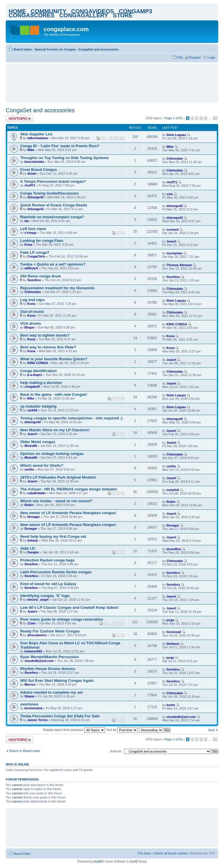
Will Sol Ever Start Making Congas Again (57, 681)
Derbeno (173, 644)
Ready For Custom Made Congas (50, 631)
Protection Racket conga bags (47, 560)
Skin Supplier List (36, 134)
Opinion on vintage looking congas (52, 454)
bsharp (33, 540)
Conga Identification (38, 371)
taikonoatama (38, 138)
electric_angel (38, 600)
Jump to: (116, 751)
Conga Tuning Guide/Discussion (49, 193)
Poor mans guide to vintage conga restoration (62, 619)
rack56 (32, 410)
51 (215, 118)
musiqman (175, 253)
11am (31, 623)
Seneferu (34, 280)
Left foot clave (33, 229)
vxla (170, 194)
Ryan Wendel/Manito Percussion (49, 657)
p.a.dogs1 (35, 375)
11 (122, 138)
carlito (29, 469)
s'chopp (31, 233)
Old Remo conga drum (41, 276)
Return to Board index (25, 751)
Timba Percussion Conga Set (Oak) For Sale (60, 716)
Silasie (30, 696)
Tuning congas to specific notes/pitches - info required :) (71, 418)
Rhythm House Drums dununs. (48, 669)
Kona (29, 244)
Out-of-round (32, 312)
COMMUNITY (49, 11)
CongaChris (36, 256)
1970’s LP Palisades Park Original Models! (58, 477)
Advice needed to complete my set (51, 692)
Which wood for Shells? (42, 465)
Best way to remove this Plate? (48, 347)
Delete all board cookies (171, 853)
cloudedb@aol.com (39, 661)
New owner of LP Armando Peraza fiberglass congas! (68, 513)
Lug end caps (32, 300)
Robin (29, 505)
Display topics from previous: (74, 730)
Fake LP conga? (35, 252)
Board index (23, 49)
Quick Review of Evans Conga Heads (54, 205)
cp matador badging (38, 406)
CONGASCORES (32, 15)
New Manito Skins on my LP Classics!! (55, 430)
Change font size (211, 48)
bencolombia (34, 162)
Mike (31, 150)
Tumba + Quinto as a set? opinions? (53, 264)
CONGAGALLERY (84, 15)
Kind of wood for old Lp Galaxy (48, 584)
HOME (17, 11)
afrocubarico (37, 635)
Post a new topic (20, 118)
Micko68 (31, 446)
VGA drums (31, 323)
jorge (171, 620)
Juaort (172, 241)
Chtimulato (175, 158)
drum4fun (174, 549)
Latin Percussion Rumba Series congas (56, 572)
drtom (32, 173)
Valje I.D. (28, 548)
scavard (173, 229)
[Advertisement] (114, 83)
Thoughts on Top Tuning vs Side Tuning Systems (65, 158)
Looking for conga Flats (42, 241)
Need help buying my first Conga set (53, 536)
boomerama (33, 708)
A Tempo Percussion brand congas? (53, 181)
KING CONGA (177, 324)
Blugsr (30, 327)
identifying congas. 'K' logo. (45, 596)
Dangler (33, 552)
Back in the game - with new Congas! (54, 394)
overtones (29, 704)
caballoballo (37, 493)
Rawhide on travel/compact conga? (52, 217)
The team (144, 853)
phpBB (98, 862)
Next (211, 730)
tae (27, 221)
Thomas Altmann (179, 265)
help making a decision (41, 383)
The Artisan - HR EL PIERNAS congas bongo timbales (69, 489)
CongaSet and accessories (99, 49)
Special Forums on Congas (55, 49)
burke (171, 705)
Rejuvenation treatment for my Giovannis (57, 288)
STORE (123, 15)
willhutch (31, 268)
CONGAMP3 (135, 11)
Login (211, 57)
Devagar (34, 517)
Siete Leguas (176, 135)
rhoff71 (30, 185)
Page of (174, 118)
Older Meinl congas (38, 442)
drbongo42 (36, 197)
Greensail (174, 632)
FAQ (180, 57)
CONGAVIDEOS (93, 11)
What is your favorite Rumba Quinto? (54, 359)
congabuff (32, 387)
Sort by (122, 730)
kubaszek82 (33, 651)
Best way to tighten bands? (45, 335)
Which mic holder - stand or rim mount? (56, 501)
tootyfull (173, 490)
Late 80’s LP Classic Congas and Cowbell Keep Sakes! (69, 607)
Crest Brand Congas (39, 170)
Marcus (30, 684)
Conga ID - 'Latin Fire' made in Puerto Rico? (60, 146)
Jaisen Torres (38, 720)
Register (195, 57)
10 (116, 138)
